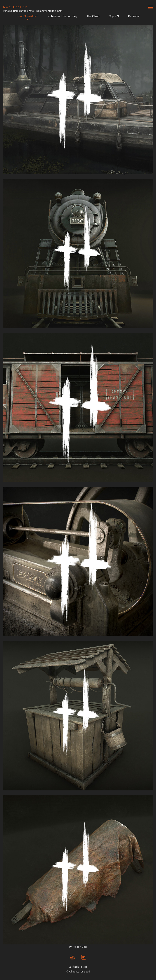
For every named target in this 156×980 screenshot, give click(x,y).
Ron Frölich (16, 7)
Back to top (78, 967)
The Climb (93, 16)
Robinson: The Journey (62, 16)
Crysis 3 (114, 16)
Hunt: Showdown (28, 16)
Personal (134, 16)
